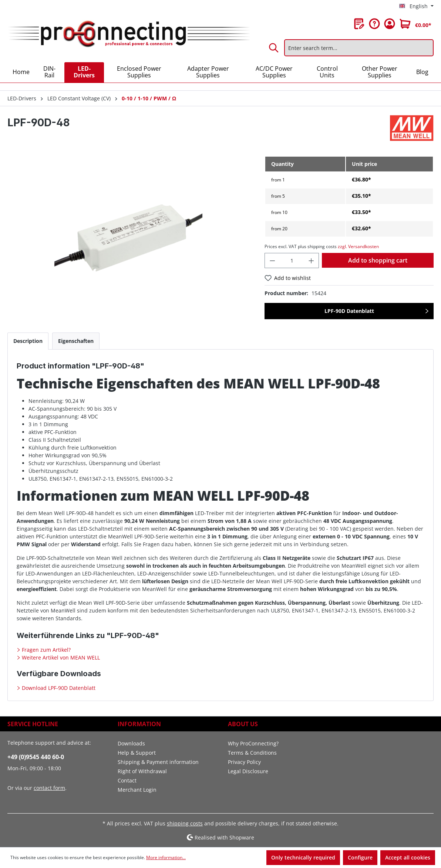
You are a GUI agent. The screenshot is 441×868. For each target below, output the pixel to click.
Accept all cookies (408, 857)
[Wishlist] (359, 24)
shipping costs (185, 823)
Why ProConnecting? (253, 743)
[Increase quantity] (312, 261)
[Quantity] (292, 261)
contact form (49, 788)
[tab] (28, 341)
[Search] (274, 48)
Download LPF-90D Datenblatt (58, 688)
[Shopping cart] (415, 24)
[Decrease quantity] (272, 261)
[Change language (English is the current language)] (416, 6)
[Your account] (390, 24)
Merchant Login (137, 790)
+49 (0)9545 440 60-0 (36, 757)
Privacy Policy (244, 762)
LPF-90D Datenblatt (349, 311)
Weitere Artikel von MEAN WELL (60, 657)
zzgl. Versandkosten (358, 246)
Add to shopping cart (378, 260)
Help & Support (137, 753)
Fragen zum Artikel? (46, 650)
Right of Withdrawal (142, 771)
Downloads (131, 743)
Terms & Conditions (252, 753)
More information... (166, 857)
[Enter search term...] (359, 48)
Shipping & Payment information (158, 762)
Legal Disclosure (248, 771)
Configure (360, 857)
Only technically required (303, 857)
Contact (127, 780)
